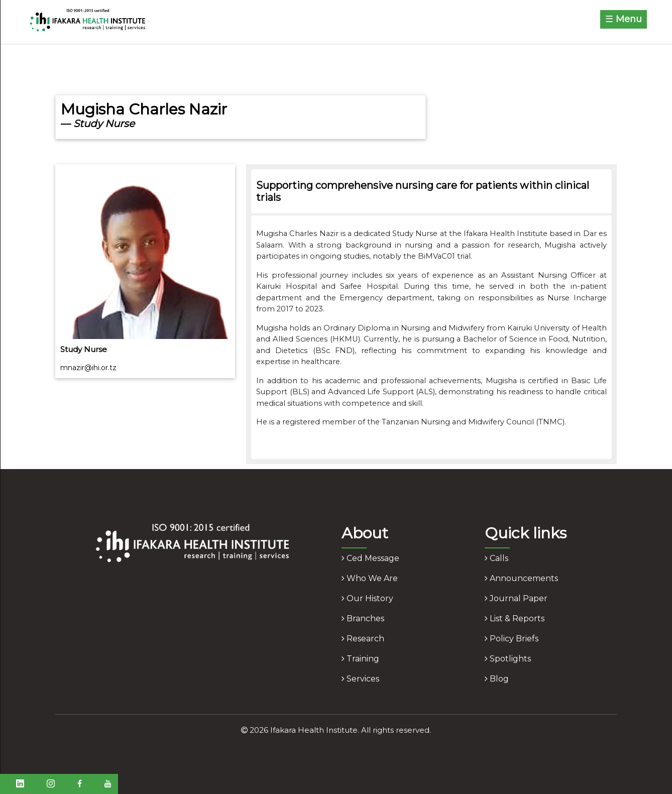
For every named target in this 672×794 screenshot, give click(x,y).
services (360, 679)
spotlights (508, 659)
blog (497, 679)
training (360, 659)
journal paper (516, 598)
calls (496, 558)
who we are (370, 578)
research (363, 639)
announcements (521, 578)
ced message (370, 558)
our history (367, 598)
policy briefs (512, 639)
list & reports (515, 618)
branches (363, 618)
